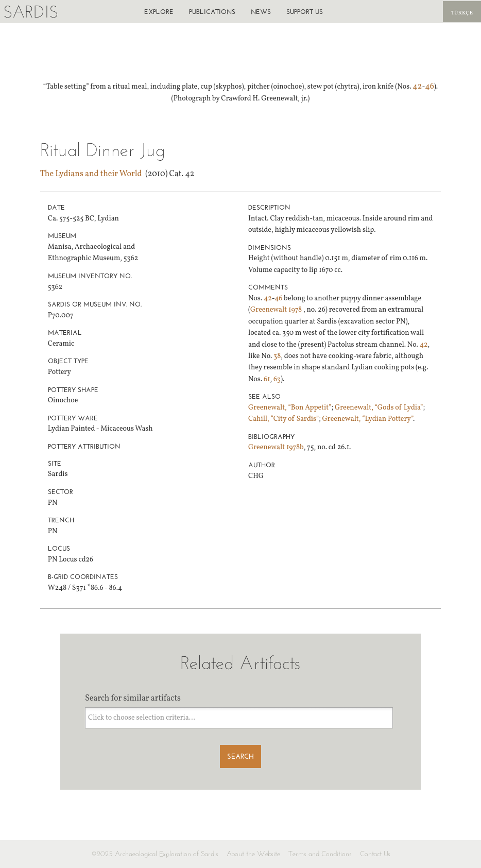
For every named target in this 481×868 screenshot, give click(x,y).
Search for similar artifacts (133, 699)
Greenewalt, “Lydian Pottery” (368, 419)
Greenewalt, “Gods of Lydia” (379, 408)
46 (430, 87)
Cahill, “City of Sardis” (284, 419)
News (261, 12)
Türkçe (462, 13)
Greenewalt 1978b (276, 447)
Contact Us (375, 854)
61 (267, 379)
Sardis (31, 12)
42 (417, 87)
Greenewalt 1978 (277, 310)
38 (277, 356)
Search (240, 756)
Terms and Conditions (320, 854)
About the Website (253, 854)
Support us (305, 12)
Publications (212, 12)
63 (277, 379)
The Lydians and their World (91, 174)
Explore (159, 12)
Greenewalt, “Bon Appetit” (290, 408)
